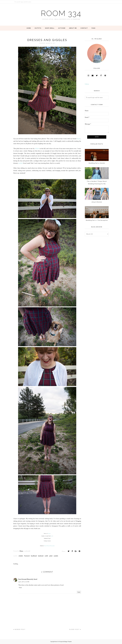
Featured (27, 556)
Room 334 (61, 13)
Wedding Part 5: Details (97, 163)
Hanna (79, 139)
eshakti (21, 556)
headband (34, 556)
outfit (46, 556)
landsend (41, 556)
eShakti (37, 149)
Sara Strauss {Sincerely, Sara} (28, 579)
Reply (79, 592)
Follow (87, 84)
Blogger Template (68, 642)
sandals (20, 163)
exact (52, 536)
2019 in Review (97, 202)
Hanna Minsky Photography (49, 546)
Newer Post (20, 629)
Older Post (74, 629)
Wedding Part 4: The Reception (97, 220)
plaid (51, 556)
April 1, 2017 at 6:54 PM (24, 582)
